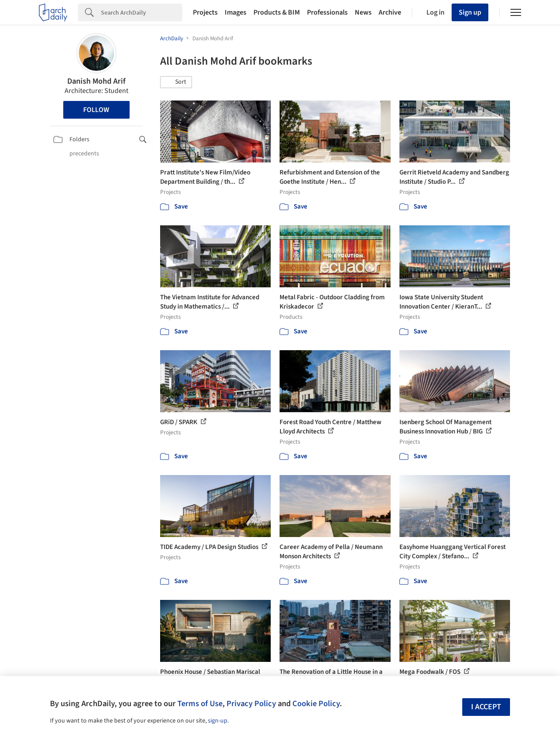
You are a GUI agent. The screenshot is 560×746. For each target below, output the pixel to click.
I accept (486, 707)
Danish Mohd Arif (96, 81)
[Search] (142, 12)
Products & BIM (277, 12)
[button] (176, 82)
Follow (96, 110)
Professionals (327, 12)
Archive (390, 12)
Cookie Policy (316, 703)
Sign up (470, 12)
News (363, 12)
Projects (205, 12)
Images (236, 12)
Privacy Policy (251, 703)
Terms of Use (200, 703)
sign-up (218, 721)
